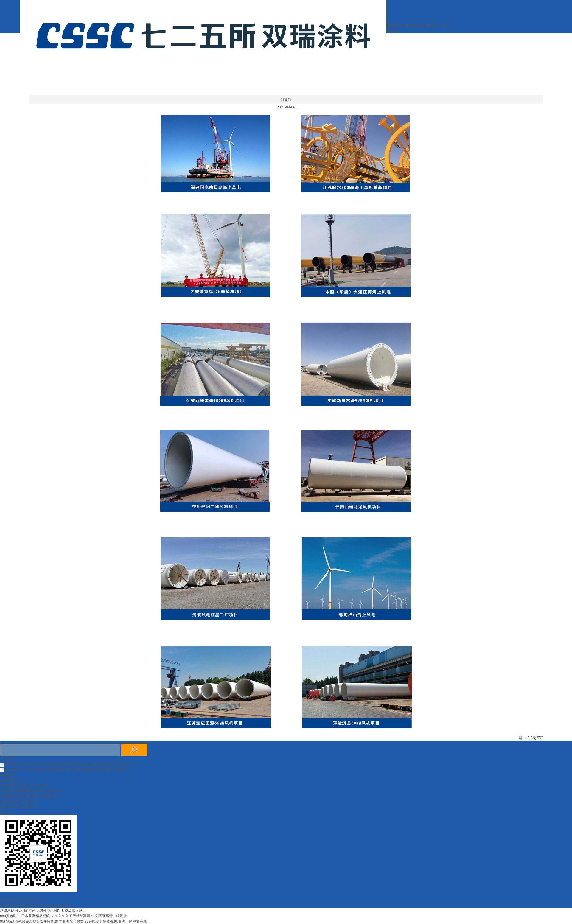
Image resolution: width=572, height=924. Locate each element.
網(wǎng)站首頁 (188, 77)
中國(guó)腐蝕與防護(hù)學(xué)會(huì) (31, 791)
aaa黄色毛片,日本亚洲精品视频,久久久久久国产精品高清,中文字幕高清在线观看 (63, 916)
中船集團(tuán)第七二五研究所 (24, 785)
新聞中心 (285, 77)
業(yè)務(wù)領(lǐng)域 (196, 89)
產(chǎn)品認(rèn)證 (335, 77)
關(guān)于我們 (241, 77)
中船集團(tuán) (12, 780)
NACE (5, 812)
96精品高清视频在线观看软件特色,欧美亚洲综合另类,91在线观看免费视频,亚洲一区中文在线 (73, 921)
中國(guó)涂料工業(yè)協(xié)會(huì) (29, 796)
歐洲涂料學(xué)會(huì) (18, 807)
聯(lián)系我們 (310, 89)
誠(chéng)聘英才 (258, 89)
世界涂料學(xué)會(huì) (18, 802)
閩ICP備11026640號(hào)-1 (22, 900)
